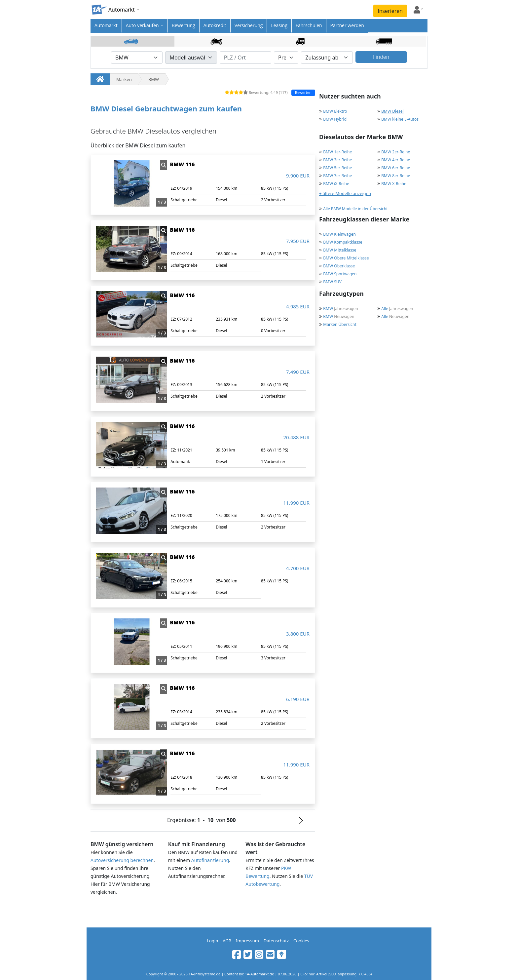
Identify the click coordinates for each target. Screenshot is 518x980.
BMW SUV (332, 282)
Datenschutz (276, 941)
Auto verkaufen (142, 25)
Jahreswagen (340, 309)
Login (212, 941)
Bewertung (184, 25)
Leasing (279, 25)
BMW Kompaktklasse (343, 242)
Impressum (247, 941)
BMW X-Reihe (394, 184)
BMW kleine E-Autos (400, 119)
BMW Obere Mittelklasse (346, 258)
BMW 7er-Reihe (337, 176)
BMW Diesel (392, 111)
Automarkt (106, 25)
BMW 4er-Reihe (396, 160)
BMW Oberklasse (339, 266)
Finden (381, 57)
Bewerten (303, 92)
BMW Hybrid (335, 119)
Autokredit (215, 25)
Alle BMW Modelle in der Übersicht (355, 209)
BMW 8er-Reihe (396, 176)
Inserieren (390, 11)
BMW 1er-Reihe (337, 152)
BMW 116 (182, 164)
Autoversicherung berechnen (122, 860)
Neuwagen (339, 316)
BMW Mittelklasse (340, 250)
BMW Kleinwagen (339, 234)
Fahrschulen (309, 25)
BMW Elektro (335, 111)
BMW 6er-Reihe (396, 168)
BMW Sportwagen (340, 274)
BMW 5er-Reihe (337, 168)
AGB (227, 941)
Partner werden (347, 25)
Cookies (301, 941)
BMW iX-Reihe (336, 184)
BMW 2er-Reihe (396, 152)
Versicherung (249, 25)
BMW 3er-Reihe (337, 160)
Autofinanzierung (210, 860)
